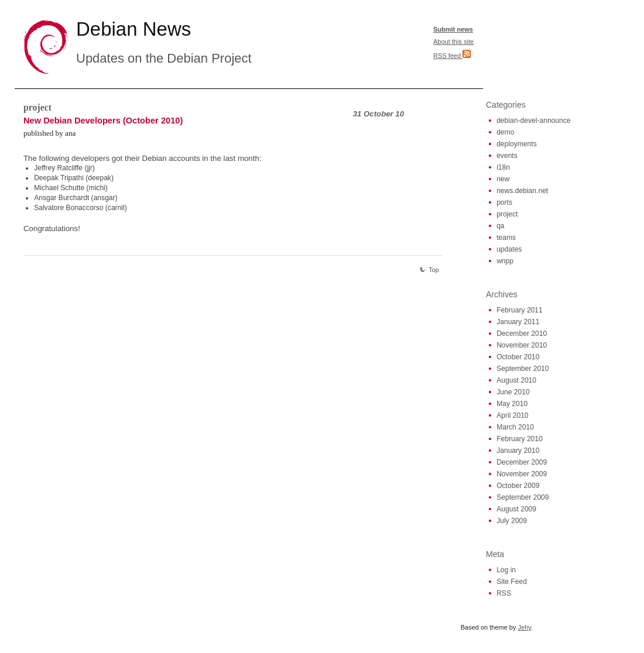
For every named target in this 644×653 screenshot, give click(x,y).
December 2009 (522, 462)
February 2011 (520, 310)
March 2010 (515, 427)
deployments (517, 144)
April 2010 (512, 415)
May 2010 (512, 404)
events (507, 156)
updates (509, 249)
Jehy (525, 627)
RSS (504, 593)
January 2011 (518, 322)
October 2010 (518, 357)
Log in (506, 570)
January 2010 (518, 451)
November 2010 (522, 345)
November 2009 (522, 474)
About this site (453, 42)
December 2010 (522, 334)
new (503, 179)
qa (500, 226)
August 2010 (516, 380)
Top (429, 270)
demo (505, 132)
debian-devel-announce (533, 121)
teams (506, 238)
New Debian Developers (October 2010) (103, 121)
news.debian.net (522, 191)
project (37, 107)
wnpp (505, 261)
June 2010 (513, 392)
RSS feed (452, 56)
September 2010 (523, 369)
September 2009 (523, 497)
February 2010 (520, 439)
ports (504, 202)
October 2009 (518, 486)
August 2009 (516, 509)
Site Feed (512, 582)
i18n (503, 167)
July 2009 (512, 521)
